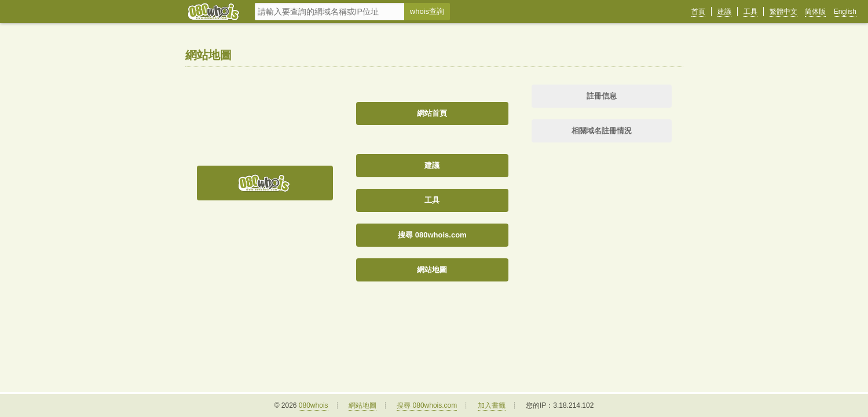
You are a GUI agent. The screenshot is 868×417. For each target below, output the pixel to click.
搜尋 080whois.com (432, 235)
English (845, 12)
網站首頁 (432, 113)
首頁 (698, 12)
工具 (750, 12)
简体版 (815, 12)
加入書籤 (492, 405)
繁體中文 (783, 12)
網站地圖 (432, 270)
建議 (724, 12)
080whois (314, 405)
